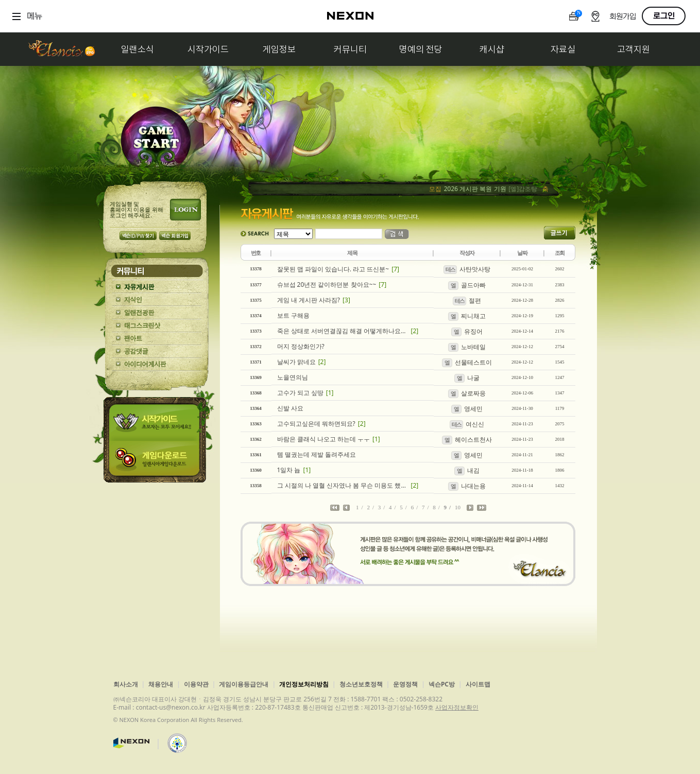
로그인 (664, 16)
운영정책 (405, 684)
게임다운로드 (157, 462)
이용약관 (196, 684)
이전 (346, 508)
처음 (335, 508)
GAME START (156, 140)
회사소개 (126, 684)
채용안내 (161, 684)
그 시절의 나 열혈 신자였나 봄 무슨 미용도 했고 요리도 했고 (343, 485)
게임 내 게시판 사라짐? (309, 300)
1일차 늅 (289, 470)
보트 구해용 (293, 315)
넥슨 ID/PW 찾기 (138, 236)
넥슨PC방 (442, 684)
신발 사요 (290, 408)
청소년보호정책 (361, 684)
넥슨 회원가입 (175, 236)
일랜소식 (138, 49)
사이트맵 (478, 684)
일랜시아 (61, 49)
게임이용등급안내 (244, 684)
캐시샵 (492, 49)
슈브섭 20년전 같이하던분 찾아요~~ (327, 285)
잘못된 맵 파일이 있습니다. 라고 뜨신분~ (333, 269)
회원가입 (623, 17)
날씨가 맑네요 (296, 362)
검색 (397, 234)
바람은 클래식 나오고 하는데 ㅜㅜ (323, 439)
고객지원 (634, 49)
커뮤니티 (350, 49)
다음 (470, 508)
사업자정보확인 (457, 707)
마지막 (482, 508)
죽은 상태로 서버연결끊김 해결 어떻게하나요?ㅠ (343, 331)
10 (458, 507)
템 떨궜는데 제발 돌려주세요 (317, 454)
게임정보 (279, 49)
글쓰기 (560, 233)
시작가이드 (208, 49)
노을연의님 (293, 377)
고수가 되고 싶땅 (300, 393)
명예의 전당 (421, 49)
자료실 (563, 49)
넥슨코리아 (131, 743)
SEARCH (255, 234)
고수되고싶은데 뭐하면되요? (316, 424)
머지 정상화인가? (301, 346)
